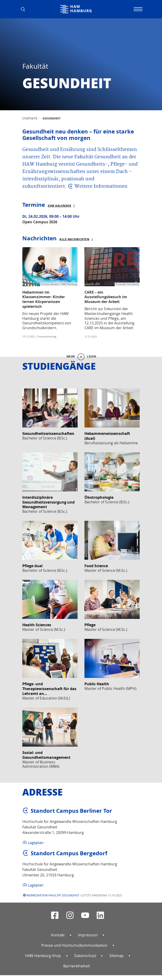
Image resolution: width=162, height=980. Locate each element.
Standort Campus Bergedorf (69, 853)
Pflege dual (32, 566)
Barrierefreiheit (77, 966)
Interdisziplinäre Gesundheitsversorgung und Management (48, 502)
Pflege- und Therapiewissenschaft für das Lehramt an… (49, 689)
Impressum (88, 935)
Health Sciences (37, 625)
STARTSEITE (30, 118)
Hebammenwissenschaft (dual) (107, 436)
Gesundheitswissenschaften (48, 433)
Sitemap (116, 956)
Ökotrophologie (99, 497)
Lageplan (36, 843)
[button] (25, 9)
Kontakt (58, 935)
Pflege (90, 625)
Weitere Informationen (101, 186)
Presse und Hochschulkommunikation (74, 945)
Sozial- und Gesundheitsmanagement (46, 755)
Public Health (97, 684)
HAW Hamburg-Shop (43, 956)
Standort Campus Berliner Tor (71, 811)
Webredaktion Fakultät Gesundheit (53, 895)
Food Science (96, 566)
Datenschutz (85, 956)
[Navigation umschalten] (137, 9)
